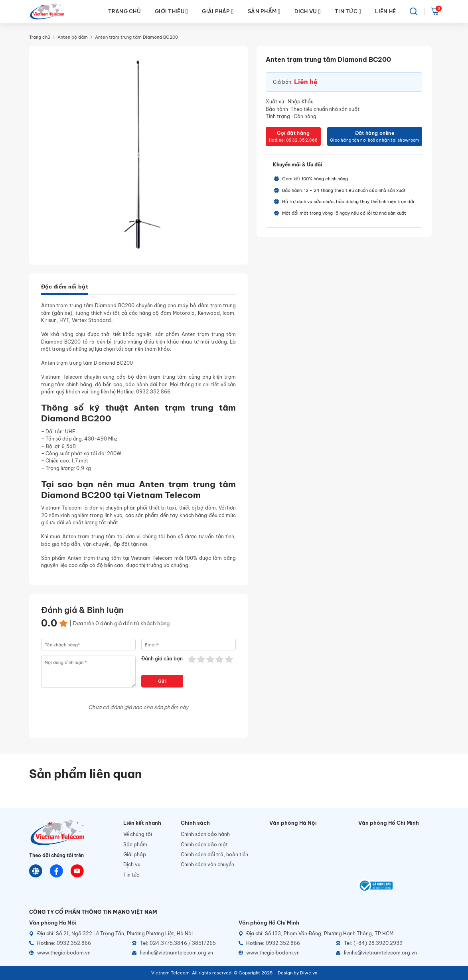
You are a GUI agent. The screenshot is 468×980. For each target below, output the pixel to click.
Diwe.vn (309, 973)
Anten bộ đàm (73, 37)
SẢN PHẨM (264, 11)
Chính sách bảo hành (205, 834)
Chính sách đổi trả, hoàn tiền (214, 855)
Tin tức (131, 875)
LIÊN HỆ (385, 11)
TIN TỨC (348, 11)
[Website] (36, 871)
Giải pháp (135, 855)
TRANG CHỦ (124, 11)
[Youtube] (77, 871)
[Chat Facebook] (56, 871)
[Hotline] (78, 943)
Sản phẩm (135, 845)
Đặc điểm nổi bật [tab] (65, 286)
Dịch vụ (132, 864)
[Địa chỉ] (129, 934)
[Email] (181, 953)
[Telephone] (181, 943)
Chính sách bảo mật (204, 845)
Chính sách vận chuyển (207, 864)
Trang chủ (40, 37)
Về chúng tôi (138, 834)
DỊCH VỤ (308, 11)
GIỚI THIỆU (171, 11)
